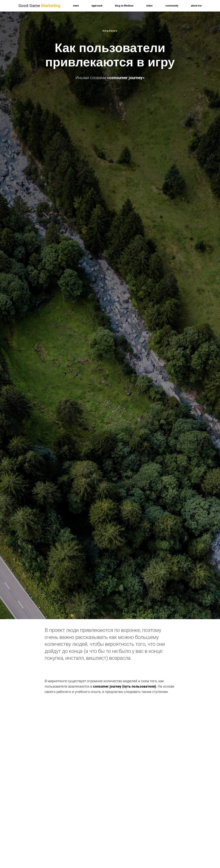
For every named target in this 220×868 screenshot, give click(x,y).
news (76, 6)
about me (196, 6)
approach (97, 6)
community (172, 6)
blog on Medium (124, 6)
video (149, 6)
